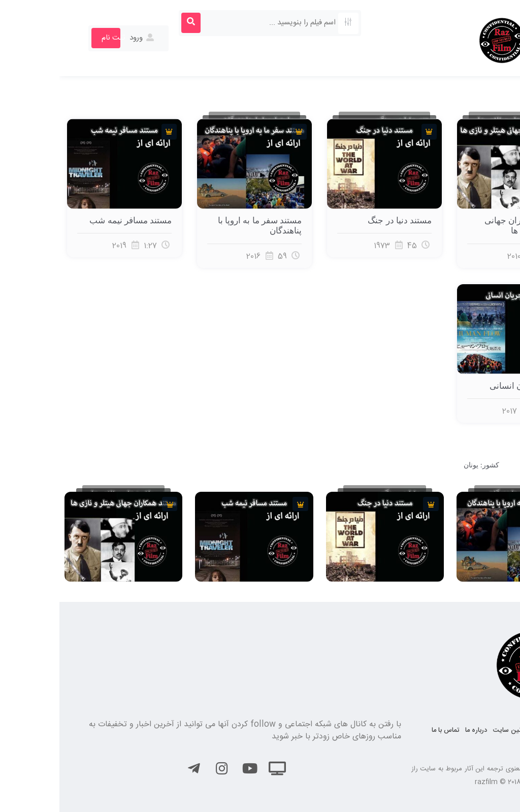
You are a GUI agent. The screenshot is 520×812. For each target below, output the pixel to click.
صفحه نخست (494, 730)
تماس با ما (386, 730)
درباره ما (417, 730)
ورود (83, 38)
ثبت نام (54, 38)
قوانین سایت (451, 730)
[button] (496, 24)
